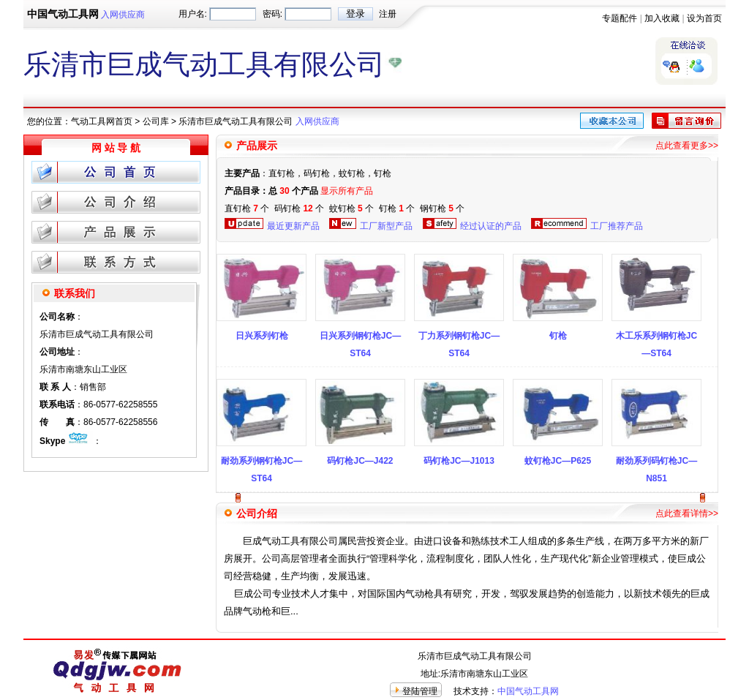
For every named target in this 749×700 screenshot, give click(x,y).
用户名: (193, 14)
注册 (388, 14)
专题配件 (620, 18)
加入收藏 (662, 18)
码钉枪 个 (299, 208)
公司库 (156, 121)
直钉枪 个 (247, 208)
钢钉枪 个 (442, 208)
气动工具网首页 (102, 121)
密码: (272, 14)
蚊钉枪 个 (351, 208)
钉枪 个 (397, 208)
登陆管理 (420, 691)
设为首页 (704, 18)
